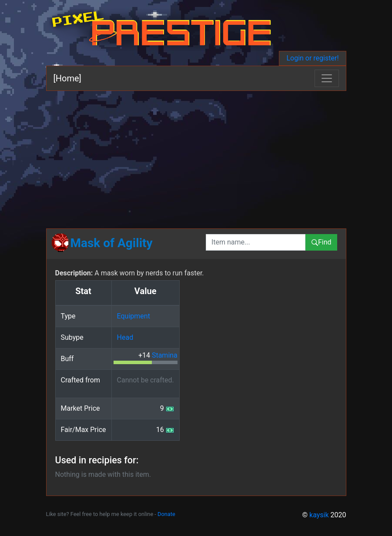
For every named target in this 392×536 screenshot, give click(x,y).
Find (321, 242)
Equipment (134, 316)
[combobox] (256, 242)
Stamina (165, 355)
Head (125, 337)
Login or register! (312, 58)
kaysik (319, 515)
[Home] (67, 78)
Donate (166, 514)
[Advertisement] (196, 156)
